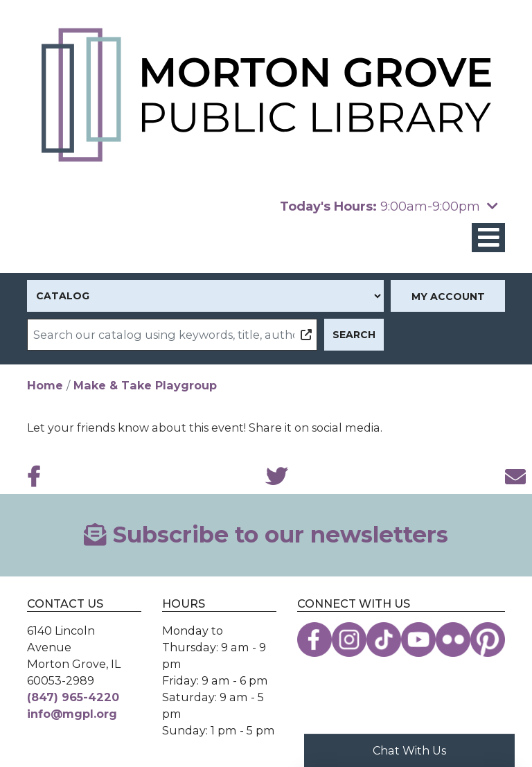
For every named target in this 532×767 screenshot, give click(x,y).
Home (45, 385)
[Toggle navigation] (488, 238)
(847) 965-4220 (73, 697)
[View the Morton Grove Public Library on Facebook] (314, 640)
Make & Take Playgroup (145, 385)
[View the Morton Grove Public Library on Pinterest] (488, 640)
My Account (448, 297)
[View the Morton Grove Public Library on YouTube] (418, 640)
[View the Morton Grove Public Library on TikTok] (384, 640)
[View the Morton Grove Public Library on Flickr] (453, 640)
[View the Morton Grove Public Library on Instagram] (349, 640)
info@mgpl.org (72, 714)
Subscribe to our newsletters (266, 535)
